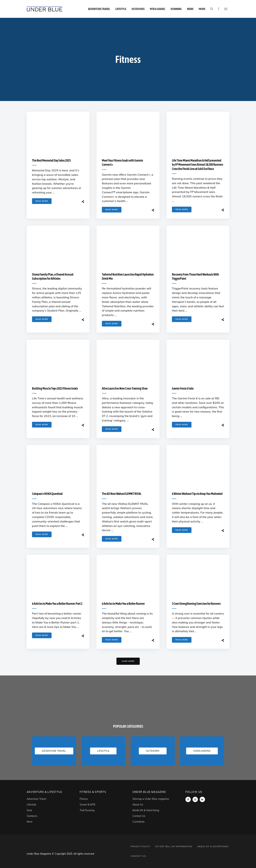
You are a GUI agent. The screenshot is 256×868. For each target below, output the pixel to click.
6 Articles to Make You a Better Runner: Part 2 (57, 604)
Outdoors (138, 9)
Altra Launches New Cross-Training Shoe (125, 388)
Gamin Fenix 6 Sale (183, 388)
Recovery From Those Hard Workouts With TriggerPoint (195, 276)
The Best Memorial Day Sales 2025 (51, 160)
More (202, 9)
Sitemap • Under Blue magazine (151, 799)
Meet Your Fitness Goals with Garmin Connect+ (122, 162)
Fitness (84, 799)
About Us (138, 805)
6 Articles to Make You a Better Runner (123, 604)
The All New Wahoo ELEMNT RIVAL (122, 494)
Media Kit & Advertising (146, 810)
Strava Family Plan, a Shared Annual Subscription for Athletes (53, 276)
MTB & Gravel (158, 9)
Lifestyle (121, 9)
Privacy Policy (140, 846)
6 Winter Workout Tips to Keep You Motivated (197, 494)
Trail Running (87, 810)
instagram (195, 799)
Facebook (188, 799)
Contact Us (139, 816)
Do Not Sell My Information (174, 846)
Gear (29, 810)
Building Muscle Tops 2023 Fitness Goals (55, 388)
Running (176, 9)
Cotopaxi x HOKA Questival (47, 494)
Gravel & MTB (87, 805)
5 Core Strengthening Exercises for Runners (196, 604)
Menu (226, 9)
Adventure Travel (99, 9)
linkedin (202, 799)
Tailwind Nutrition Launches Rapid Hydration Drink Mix (128, 276)
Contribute (138, 822)
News (190, 9)
